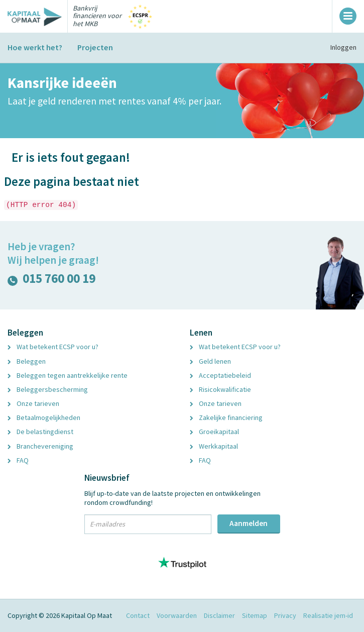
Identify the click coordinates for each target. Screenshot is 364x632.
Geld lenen (210, 361)
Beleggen (27, 361)
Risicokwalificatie (220, 389)
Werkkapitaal (214, 446)
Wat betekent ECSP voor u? (53, 347)
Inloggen (343, 47)
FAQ (18, 460)
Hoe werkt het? (35, 47)
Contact (138, 615)
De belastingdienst (40, 432)
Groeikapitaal (214, 432)
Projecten (95, 47)
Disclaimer (219, 615)
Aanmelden (249, 523)
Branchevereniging (40, 446)
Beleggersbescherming (48, 389)
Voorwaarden (177, 615)
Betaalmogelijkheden (44, 417)
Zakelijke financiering (226, 417)
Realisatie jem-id (328, 615)
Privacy (285, 615)
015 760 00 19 (51, 281)
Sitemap (255, 615)
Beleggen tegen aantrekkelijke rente (68, 375)
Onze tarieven (33, 403)
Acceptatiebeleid (220, 375)
